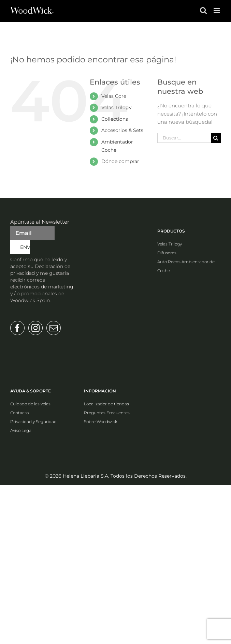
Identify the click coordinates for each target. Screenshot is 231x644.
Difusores (167, 253)
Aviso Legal (21, 430)
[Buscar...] (184, 138)
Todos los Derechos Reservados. (149, 476)
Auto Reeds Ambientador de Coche (186, 266)
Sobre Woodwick (101, 422)
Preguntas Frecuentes (107, 413)
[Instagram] (35, 328)
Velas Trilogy (116, 107)
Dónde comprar (120, 161)
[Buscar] (216, 138)
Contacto (19, 413)
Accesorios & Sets (122, 130)
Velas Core (114, 96)
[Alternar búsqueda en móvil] (203, 10)
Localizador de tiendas (106, 404)
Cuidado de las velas (30, 404)
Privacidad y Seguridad (33, 422)
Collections (115, 119)
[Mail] (54, 328)
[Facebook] (17, 328)
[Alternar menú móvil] (217, 10)
